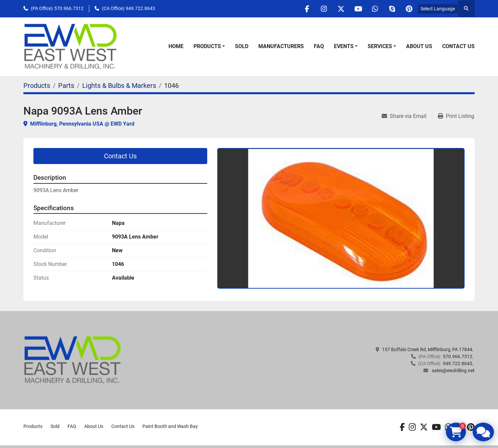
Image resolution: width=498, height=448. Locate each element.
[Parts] (66, 86)
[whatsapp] (375, 9)
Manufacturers (281, 46)
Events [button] (344, 46)
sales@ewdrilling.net (453, 370)
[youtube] (358, 9)
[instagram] (324, 9)
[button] (209, 46)
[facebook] (307, 9)
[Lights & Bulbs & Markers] (119, 86)
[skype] (392, 9)
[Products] (37, 86)
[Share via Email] (407, 116)
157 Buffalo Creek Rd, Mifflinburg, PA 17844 (427, 349)
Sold (242, 46)
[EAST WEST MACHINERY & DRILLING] (73, 359)
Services (380, 46)
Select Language (438, 9)
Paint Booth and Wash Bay (170, 426)
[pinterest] (409, 9)
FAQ (319, 46)
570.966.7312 (69, 8)
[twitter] (341, 9)
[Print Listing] (456, 116)
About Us (419, 46)
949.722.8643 (140, 8)
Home (176, 46)
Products (207, 46)
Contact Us (458, 46)
